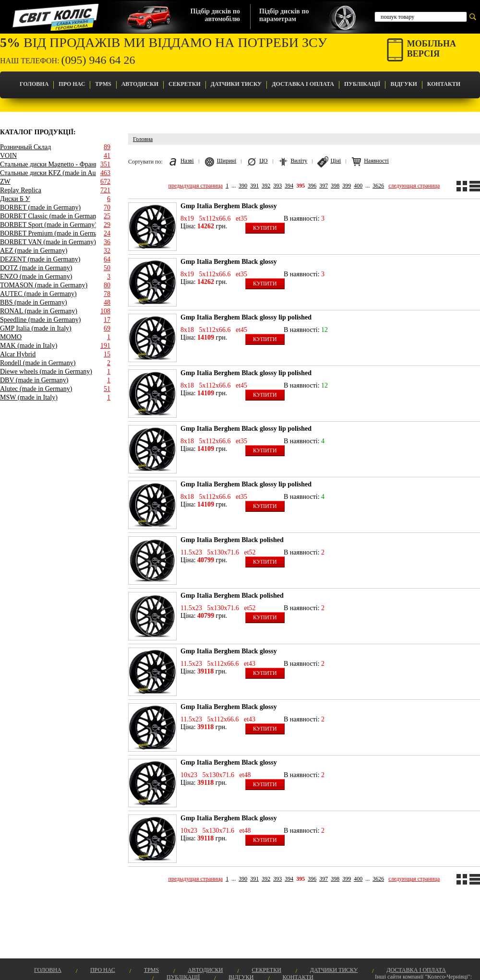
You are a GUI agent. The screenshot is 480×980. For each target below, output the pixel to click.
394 (289, 186)
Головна (34, 84)
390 (243, 186)
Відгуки (403, 84)
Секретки (185, 84)
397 (324, 186)
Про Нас (72, 84)
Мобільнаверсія (432, 49)
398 (335, 186)
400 (358, 186)
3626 (378, 186)
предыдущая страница (196, 186)
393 (277, 186)
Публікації (362, 84)
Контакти (444, 84)
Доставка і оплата (303, 84)
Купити (265, 228)
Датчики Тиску (236, 84)
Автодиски (140, 84)
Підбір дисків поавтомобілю (215, 15)
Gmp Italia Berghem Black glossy (229, 206)
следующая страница (414, 186)
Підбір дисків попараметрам (284, 15)
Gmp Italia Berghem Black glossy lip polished (246, 317)
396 (312, 186)
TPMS (103, 84)
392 (266, 186)
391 (254, 186)
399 (347, 186)
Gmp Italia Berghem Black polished (232, 540)
